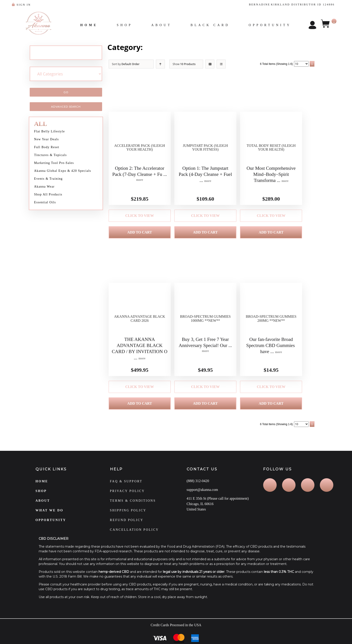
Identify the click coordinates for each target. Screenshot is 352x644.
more (140, 181)
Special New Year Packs (185, 47)
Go (66, 92)
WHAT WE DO (49, 516)
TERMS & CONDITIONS (133, 506)
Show (184, 64)
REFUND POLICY (127, 525)
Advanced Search (66, 107)
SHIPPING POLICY (128, 516)
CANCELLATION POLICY (135, 535)
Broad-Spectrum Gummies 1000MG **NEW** (205, 327)
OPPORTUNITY (51, 525)
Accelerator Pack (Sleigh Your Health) (140, 153)
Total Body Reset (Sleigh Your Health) (271, 153)
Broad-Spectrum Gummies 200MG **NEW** (271, 327)
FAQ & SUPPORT (126, 487)
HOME (42, 487)
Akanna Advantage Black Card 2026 (140, 327)
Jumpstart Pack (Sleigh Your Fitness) (205, 153)
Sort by (126, 64)
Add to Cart (140, 235)
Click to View (140, 217)
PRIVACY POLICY (127, 496)
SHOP (41, 496)
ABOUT (43, 506)
